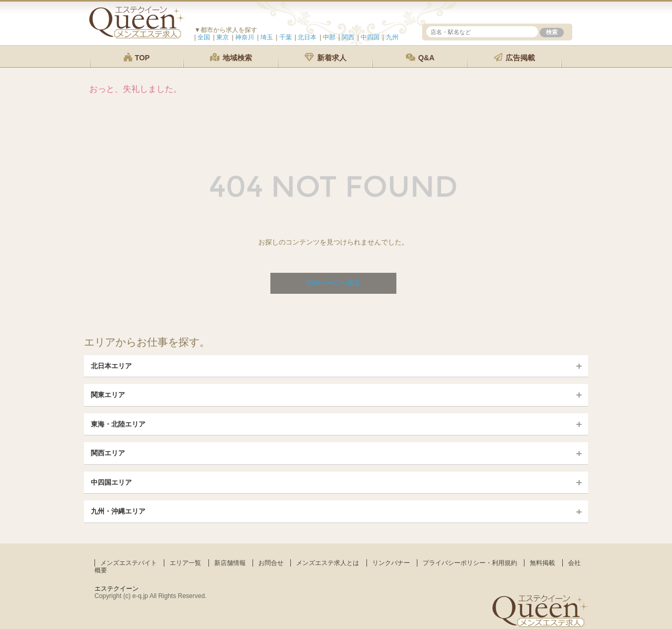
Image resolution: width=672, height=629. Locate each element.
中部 (329, 37)
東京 (223, 37)
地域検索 (231, 57)
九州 (392, 37)
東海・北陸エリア (118, 424)
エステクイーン (117, 589)
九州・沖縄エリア (118, 511)
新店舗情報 (230, 563)
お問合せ (271, 563)
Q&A (420, 57)
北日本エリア (111, 366)
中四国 (370, 37)
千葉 (286, 37)
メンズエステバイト (129, 563)
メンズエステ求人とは (328, 563)
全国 (204, 37)
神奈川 (245, 37)
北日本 (307, 37)
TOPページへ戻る (334, 283)
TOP (136, 57)
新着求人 (325, 57)
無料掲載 (542, 563)
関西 (348, 37)
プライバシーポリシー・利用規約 (470, 563)
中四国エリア (111, 482)
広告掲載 (514, 57)
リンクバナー (391, 563)
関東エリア (108, 395)
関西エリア (108, 453)
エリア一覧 (185, 563)
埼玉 (267, 37)
